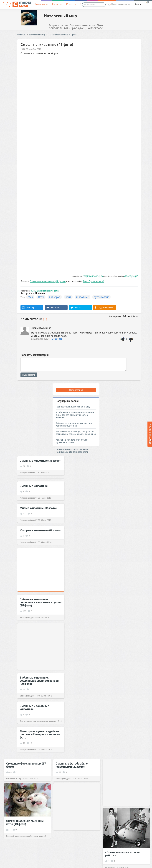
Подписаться (76, 390)
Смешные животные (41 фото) (63, 35)
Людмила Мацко (41, 328)
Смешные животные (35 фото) (40, 461)
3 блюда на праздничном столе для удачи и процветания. (74, 424)
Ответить (57, 339)
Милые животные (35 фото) (38, 508)
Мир (30, 297)
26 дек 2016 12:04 (40, 339)
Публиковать (29, 375)
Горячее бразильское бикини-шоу (73, 407)
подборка (55, 297)
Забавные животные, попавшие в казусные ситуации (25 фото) (41, 602)
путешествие (101, 297)
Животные (82, 297)
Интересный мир (60, 16)
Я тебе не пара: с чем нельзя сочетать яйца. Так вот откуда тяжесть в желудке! (75, 415)
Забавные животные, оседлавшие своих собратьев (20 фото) (39, 681)
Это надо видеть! (27, 617)
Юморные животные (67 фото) (40, 530)
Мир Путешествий (94, 281)
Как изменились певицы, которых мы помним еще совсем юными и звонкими (76, 433)
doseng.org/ (131, 276)
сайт (68, 297)
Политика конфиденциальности (72, 452)
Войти (138, 4)
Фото (41, 297)
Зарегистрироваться (121, 4)
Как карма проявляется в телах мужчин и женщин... (72, 441)
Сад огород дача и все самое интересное (38, 721)
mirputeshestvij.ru (93, 276)
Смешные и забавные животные (34, 707)
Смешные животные (34, 486)
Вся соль (22, 35)
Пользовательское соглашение (72, 449)
